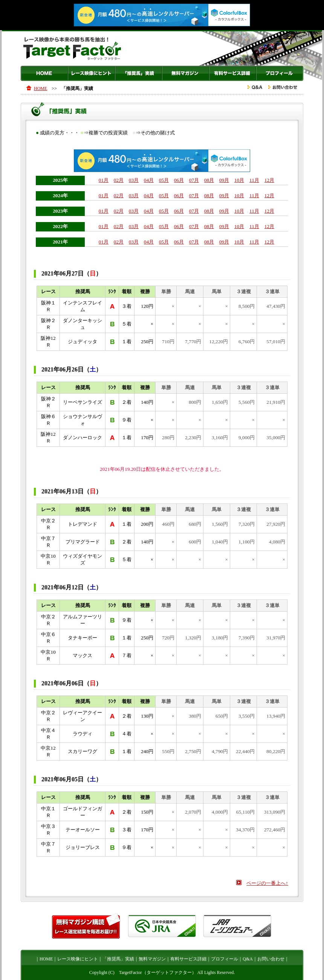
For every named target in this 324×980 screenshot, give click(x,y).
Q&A (248, 959)
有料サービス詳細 (233, 73)
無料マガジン (186, 73)
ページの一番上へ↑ (267, 883)
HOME (44, 73)
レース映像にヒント (91, 73)
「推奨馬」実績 (138, 73)
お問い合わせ (271, 959)
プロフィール (280, 73)
